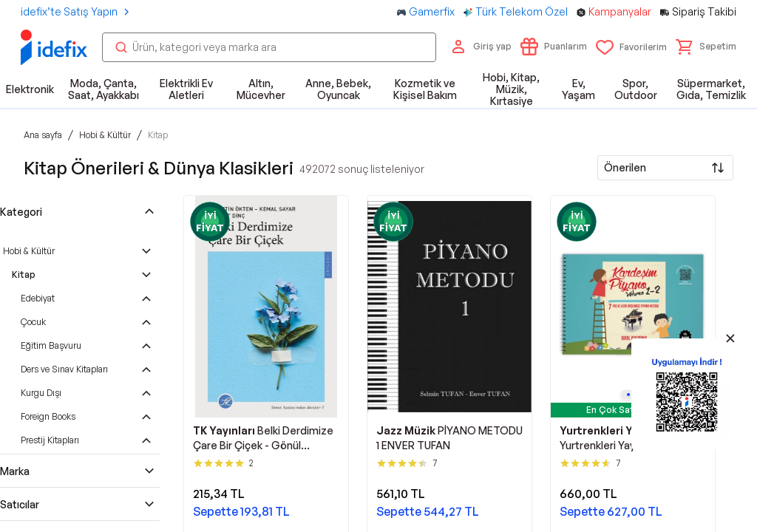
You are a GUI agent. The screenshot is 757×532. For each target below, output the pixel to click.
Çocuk (33, 322)
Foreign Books (48, 416)
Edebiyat (38, 298)
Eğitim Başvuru (51, 345)
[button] (706, 47)
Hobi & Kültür (29, 251)
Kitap (24, 274)
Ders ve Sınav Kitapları (64, 369)
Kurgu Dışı (41, 393)
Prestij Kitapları (50, 440)
